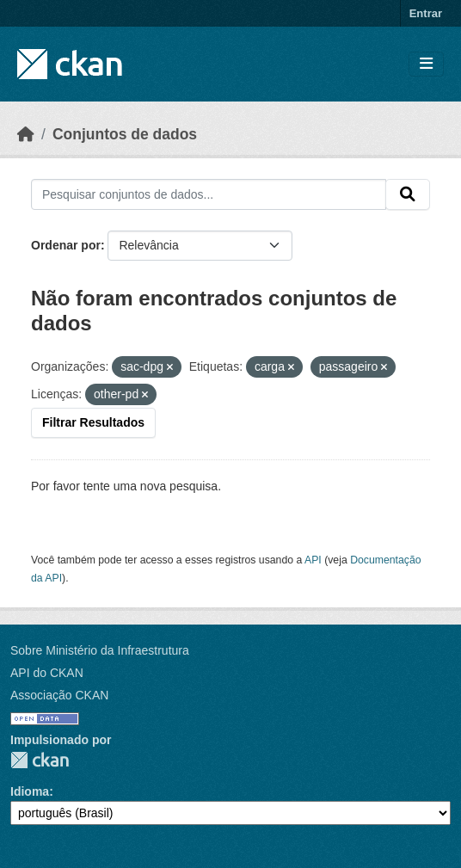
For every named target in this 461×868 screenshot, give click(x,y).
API (313, 560)
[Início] (26, 134)
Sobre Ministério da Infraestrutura (100, 650)
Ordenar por (66, 245)
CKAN (40, 760)
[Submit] (408, 194)
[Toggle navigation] (426, 64)
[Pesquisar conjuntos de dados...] (209, 194)
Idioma (30, 791)
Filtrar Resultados (93, 422)
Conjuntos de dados (125, 134)
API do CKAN (47, 673)
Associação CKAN (59, 695)
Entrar (426, 13)
